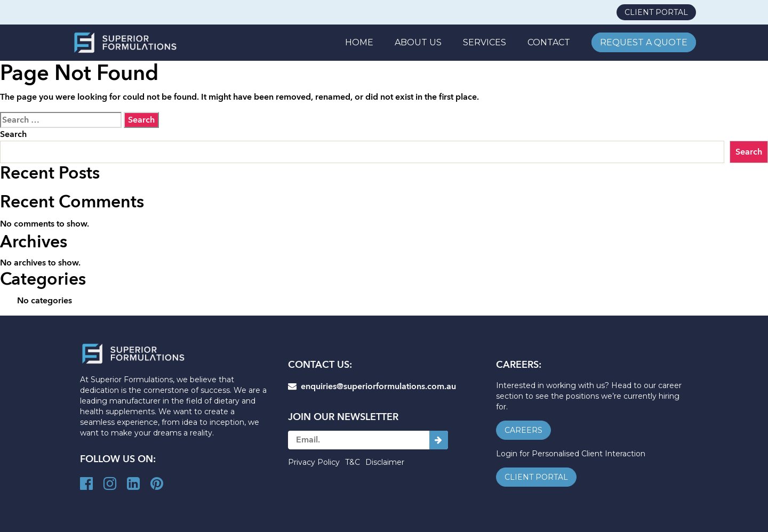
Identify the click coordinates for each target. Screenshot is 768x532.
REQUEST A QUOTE (644, 42)
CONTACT (549, 42)
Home (359, 42)
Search (13, 134)
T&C (353, 462)
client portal (656, 12)
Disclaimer (385, 462)
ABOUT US (418, 42)
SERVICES (485, 42)
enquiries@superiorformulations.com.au (372, 386)
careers (523, 430)
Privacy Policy (314, 462)
